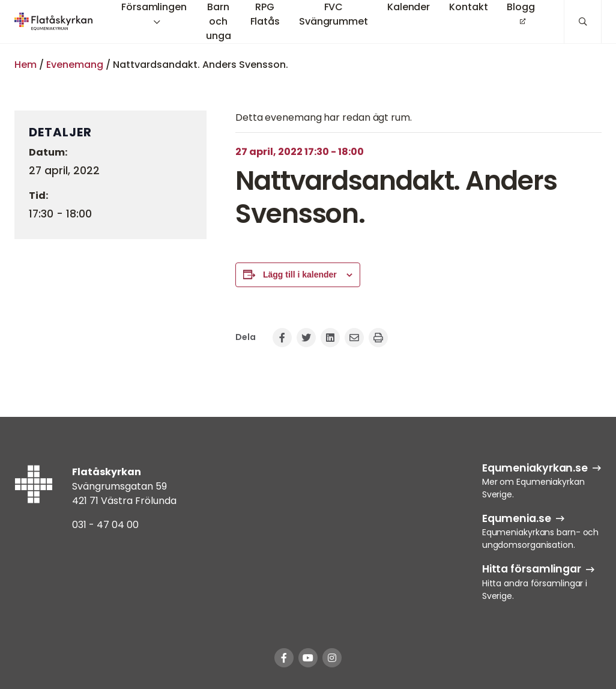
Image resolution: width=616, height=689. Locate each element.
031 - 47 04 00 (105, 525)
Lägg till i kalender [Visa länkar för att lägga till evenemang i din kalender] (300, 275)
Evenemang (75, 65)
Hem (26, 65)
